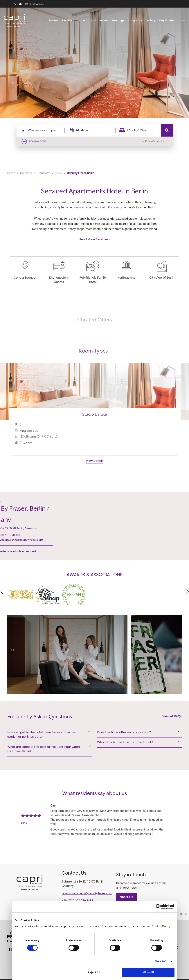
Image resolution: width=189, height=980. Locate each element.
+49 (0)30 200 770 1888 (77, 901)
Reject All (94, 972)
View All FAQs (172, 716)
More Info (161, 961)
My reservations (35, 4)
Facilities (68, 20)
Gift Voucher (99, 20)
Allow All (148, 972)
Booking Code (37, 141)
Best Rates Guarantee (152, 141)
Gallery (151, 20)
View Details (94, 478)
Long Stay (135, 20)
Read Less (103, 239)
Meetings (118, 20)
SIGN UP (127, 897)
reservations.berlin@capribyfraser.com (87, 893)
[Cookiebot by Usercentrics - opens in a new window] (158, 907)
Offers (82, 20)
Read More (87, 239)
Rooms (53, 20)
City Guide (166, 20)
